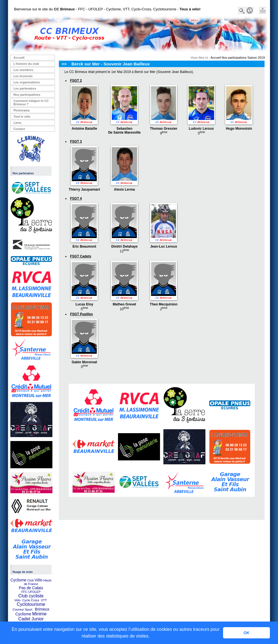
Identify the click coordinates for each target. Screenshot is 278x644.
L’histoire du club (26, 64)
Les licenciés (23, 76)
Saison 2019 (256, 58)
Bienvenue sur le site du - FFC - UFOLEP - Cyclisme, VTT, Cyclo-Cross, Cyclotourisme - (107, 9)
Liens (18, 123)
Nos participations (27, 95)
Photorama (21, 110)
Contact (19, 129)
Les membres (23, 70)
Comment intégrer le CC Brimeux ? (31, 102)
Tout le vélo (22, 117)
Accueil (19, 58)
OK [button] (247, 633)
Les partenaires (25, 88)
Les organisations (27, 82)
